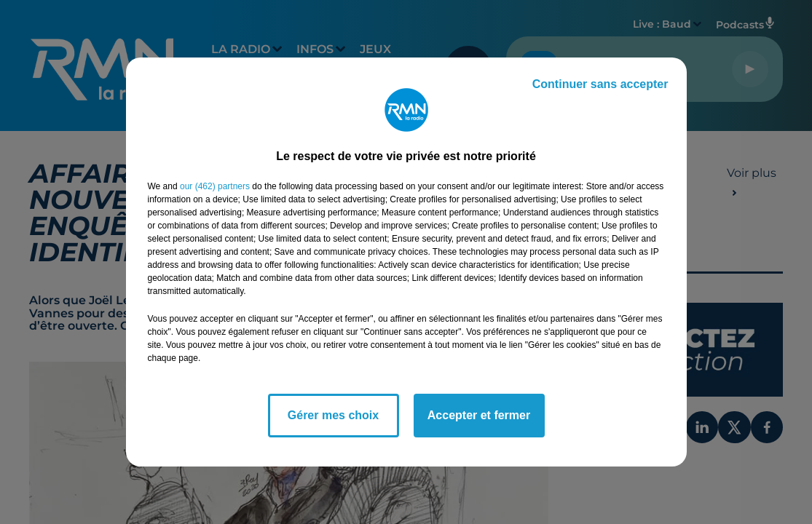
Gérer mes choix (333, 415)
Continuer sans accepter (600, 84)
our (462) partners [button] (215, 186)
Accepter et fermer (479, 415)
